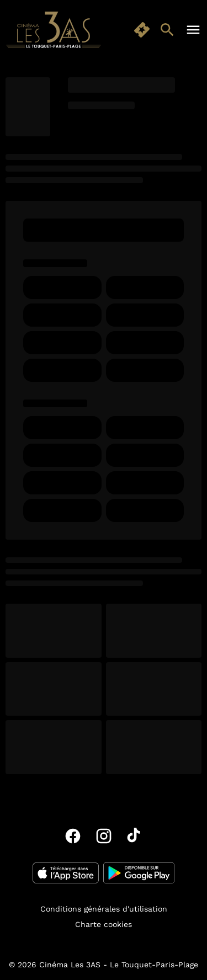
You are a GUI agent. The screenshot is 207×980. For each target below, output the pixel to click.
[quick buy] (142, 30)
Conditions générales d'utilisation (104, 909)
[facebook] (73, 836)
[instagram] (104, 836)
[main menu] (193, 30)
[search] (167, 30)
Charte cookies (104, 924)
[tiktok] (135, 836)
